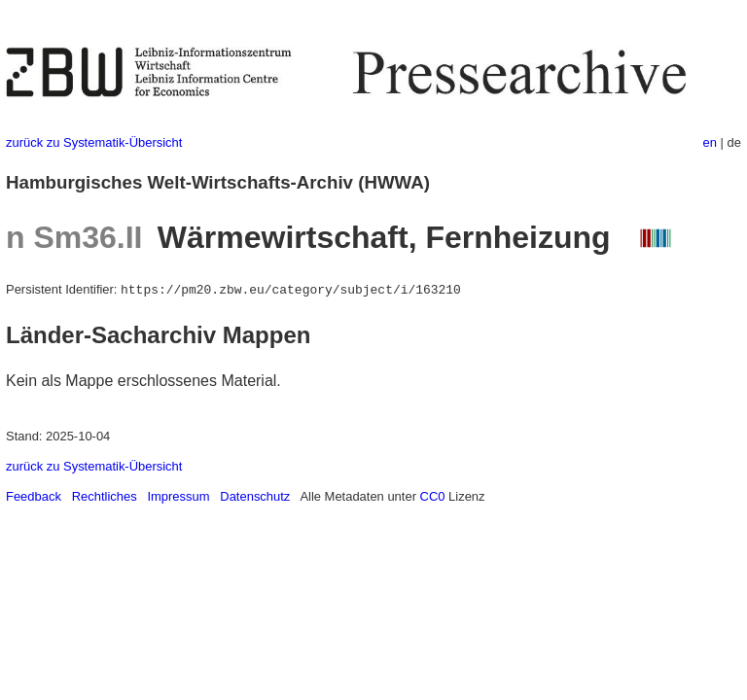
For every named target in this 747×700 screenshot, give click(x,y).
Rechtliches (105, 496)
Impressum (178, 496)
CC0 (433, 496)
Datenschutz (255, 496)
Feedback (34, 496)
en (710, 142)
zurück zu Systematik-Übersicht (94, 142)
